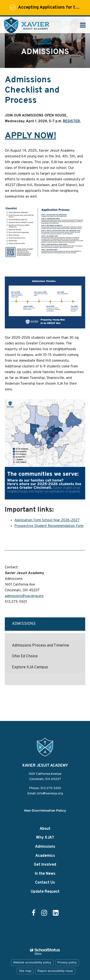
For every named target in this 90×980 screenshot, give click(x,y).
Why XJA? (45, 838)
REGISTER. (72, 121)
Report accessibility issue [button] (55, 971)
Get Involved (45, 865)
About (45, 829)
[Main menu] (83, 25)
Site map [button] (25, 971)
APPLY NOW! (30, 136)
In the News (45, 874)
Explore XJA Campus (30, 667)
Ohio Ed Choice (25, 656)
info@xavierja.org (50, 794)
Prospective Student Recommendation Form (49, 526)
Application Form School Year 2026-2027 (47, 520)
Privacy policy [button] (67, 963)
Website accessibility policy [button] (32, 963)
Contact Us (45, 883)
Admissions (24, 624)
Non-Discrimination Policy (45, 811)
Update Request (45, 892)
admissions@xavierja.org (24, 596)
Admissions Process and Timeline (41, 646)
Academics (45, 856)
